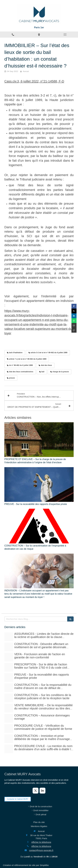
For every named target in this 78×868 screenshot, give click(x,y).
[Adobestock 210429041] (9, 637)
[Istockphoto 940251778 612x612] (9, 688)
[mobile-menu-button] (65, 35)
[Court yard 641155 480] (9, 647)
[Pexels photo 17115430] (9, 708)
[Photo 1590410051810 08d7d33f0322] (9, 749)
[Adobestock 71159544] (9, 718)
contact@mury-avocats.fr (41, 850)
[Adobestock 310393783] (9, 729)
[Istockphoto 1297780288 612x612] (9, 698)
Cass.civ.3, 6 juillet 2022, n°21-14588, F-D (34, 81)
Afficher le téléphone (41, 842)
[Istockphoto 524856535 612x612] (9, 657)
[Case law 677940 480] (9, 677)
